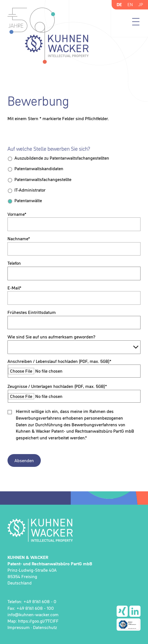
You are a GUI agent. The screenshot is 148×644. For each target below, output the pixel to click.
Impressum (19, 627)
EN (130, 4)
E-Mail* (14, 288)
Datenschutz (45, 627)
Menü (136, 22)
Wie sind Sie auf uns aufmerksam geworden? (52, 337)
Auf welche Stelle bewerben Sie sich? (49, 149)
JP (141, 4)
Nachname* (19, 239)
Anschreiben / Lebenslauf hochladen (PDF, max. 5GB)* (59, 361)
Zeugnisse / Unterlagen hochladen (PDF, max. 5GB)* (57, 386)
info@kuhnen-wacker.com (33, 615)
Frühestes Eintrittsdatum (32, 312)
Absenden (24, 460)
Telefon (14, 263)
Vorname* (17, 214)
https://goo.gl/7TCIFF (38, 621)
